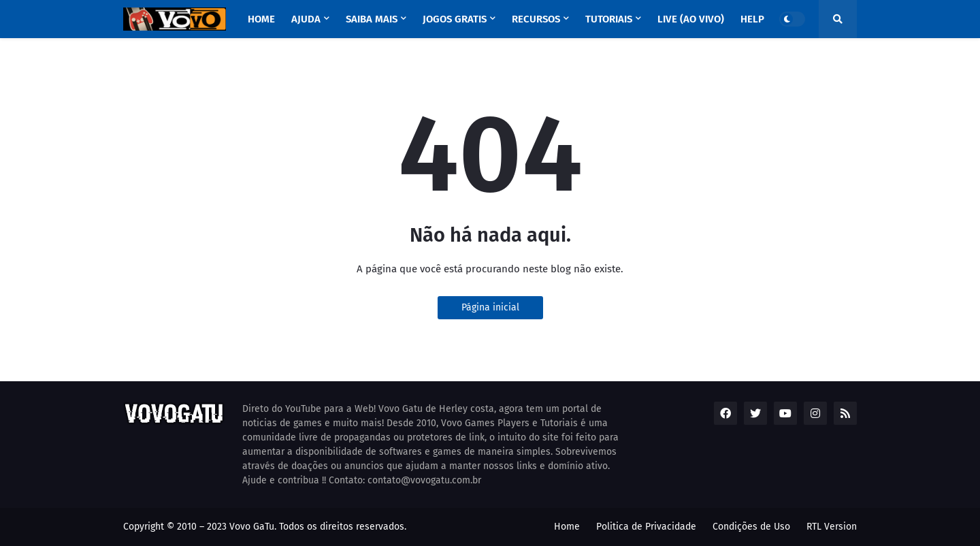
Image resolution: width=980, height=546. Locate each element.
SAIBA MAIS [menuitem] (372, 19)
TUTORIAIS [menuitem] (609, 19)
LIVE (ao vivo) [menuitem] (691, 19)
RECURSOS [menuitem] (536, 19)
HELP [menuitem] (752, 19)
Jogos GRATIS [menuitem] (455, 19)
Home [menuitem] (261, 19)
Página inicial (490, 307)
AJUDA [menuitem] (306, 19)
